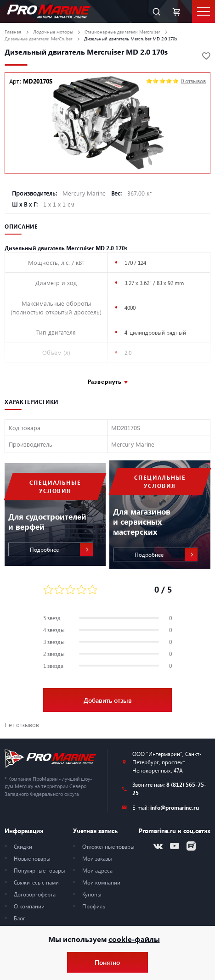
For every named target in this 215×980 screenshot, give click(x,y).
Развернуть (105, 381)
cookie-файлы (134, 939)
